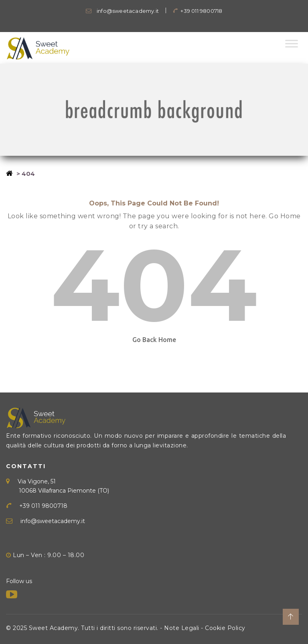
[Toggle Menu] (292, 43)
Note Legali (182, 628)
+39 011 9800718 (198, 11)
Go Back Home (154, 340)
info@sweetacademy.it (122, 11)
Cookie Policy (225, 628)
